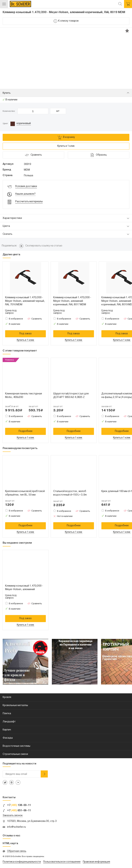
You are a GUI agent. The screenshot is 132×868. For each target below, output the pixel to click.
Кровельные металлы (15, 705)
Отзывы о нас (12, 836)
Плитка (7, 714)
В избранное (16, 319)
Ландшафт (9, 722)
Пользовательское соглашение (62, 862)
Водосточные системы (16, 746)
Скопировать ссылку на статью (44, 246)
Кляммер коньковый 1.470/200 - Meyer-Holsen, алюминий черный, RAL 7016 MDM (25, 301)
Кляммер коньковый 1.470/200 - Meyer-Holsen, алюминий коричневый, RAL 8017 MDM (72, 301)
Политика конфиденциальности (22, 862)
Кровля (7, 697)
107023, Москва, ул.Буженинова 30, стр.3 (32, 821)
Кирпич (7, 730)
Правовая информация (96, 862)
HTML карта (10, 844)
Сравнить (37, 319)
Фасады (8, 738)
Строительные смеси (15, 754)
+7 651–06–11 (17, 811)
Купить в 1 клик (66, 146)
